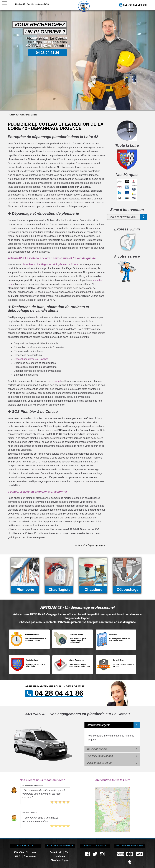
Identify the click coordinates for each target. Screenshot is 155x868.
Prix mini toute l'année (100, 756)
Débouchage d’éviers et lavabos (31, 359)
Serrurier (31, 852)
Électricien (30, 856)
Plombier (19, 852)
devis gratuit (54, 381)
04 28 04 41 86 (138, 4)
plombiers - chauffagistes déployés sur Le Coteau (51, 264)
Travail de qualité (97, 749)
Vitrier (18, 856)
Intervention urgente (99, 725)
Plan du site (56, 852)
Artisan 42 (13, 115)
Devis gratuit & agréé (99, 763)
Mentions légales (60, 860)
